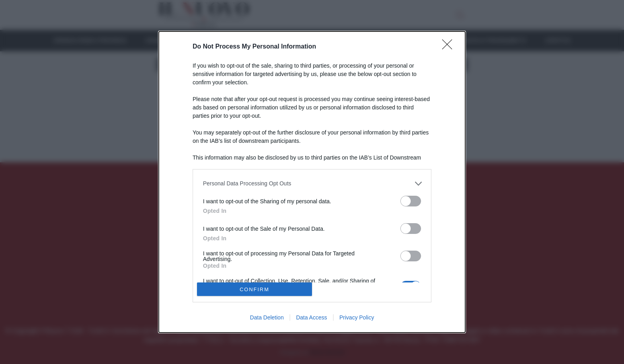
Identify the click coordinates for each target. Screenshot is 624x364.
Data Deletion (267, 317)
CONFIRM (254, 289)
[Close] (450, 47)
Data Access (312, 317)
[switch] (411, 201)
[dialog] (312, 182)
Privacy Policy (357, 317)
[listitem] (312, 184)
